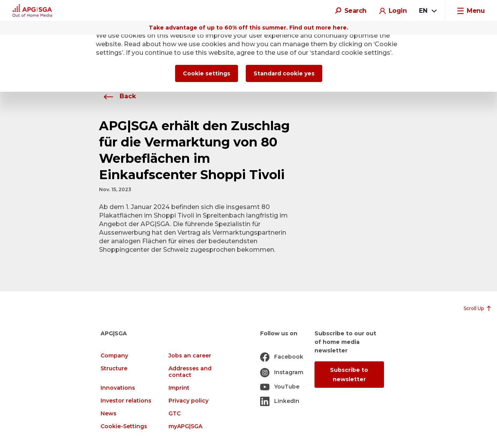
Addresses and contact (190, 372)
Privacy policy (189, 401)
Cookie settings (207, 73)
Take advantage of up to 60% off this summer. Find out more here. (248, 28)
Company (114, 356)
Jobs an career (190, 356)
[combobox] (427, 11)
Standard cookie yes (284, 73)
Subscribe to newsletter (349, 375)
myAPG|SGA (185, 426)
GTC (175, 414)
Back (117, 96)
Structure (114, 369)
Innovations (118, 388)
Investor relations (126, 401)
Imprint (179, 388)
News (109, 414)
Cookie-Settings (124, 426)
